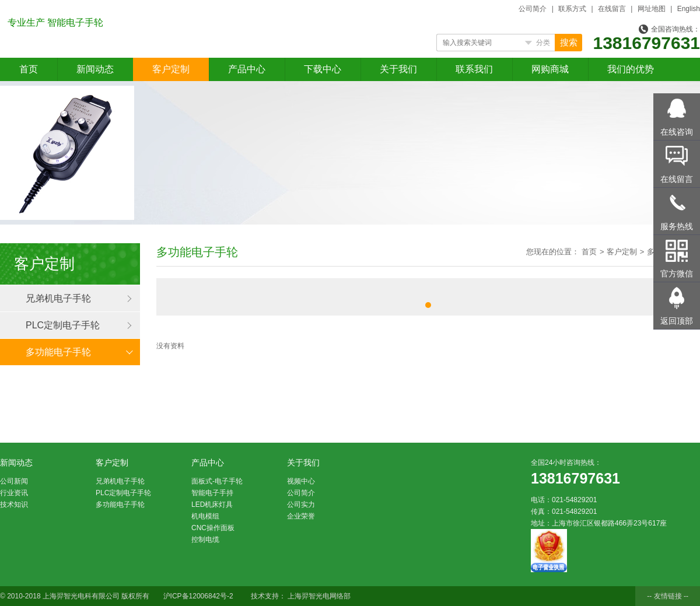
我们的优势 (631, 69)
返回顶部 (677, 321)
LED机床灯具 (212, 505)
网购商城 (550, 69)
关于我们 (398, 69)
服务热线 (677, 226)
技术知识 (14, 505)
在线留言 (612, 9)
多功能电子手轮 (58, 352)
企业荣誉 (301, 516)
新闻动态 (95, 69)
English (689, 9)
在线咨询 (677, 132)
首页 (29, 69)
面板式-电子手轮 (217, 481)
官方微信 (677, 274)
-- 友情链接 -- (668, 596)
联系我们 (474, 69)
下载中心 (323, 69)
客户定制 (171, 69)
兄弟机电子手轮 (58, 298)
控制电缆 (205, 540)
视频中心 (301, 481)
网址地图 (652, 9)
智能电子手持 (212, 493)
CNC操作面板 (213, 528)
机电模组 (205, 516)
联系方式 (572, 9)
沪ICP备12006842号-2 (198, 596)
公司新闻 (14, 481)
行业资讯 (14, 493)
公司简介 (533, 9)
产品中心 (247, 69)
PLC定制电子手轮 (63, 325)
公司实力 (301, 505)
